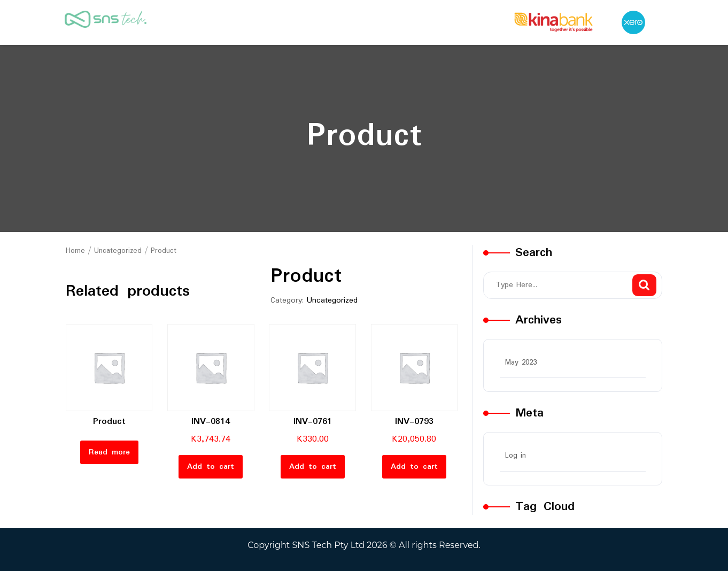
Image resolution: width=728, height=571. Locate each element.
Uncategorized (118, 251)
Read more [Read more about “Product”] (109, 452)
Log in (516, 456)
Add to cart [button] (211, 467)
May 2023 (521, 362)
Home (75, 251)
